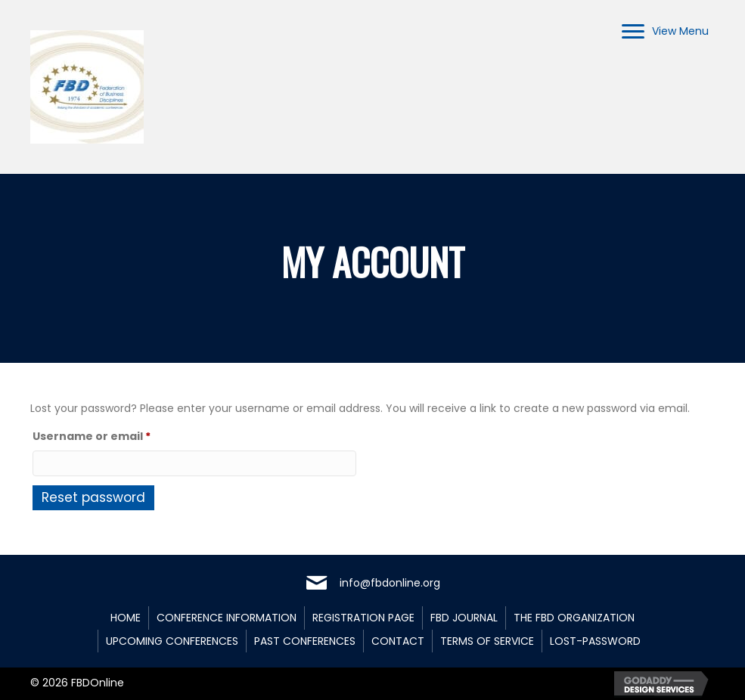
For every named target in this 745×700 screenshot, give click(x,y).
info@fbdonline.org (390, 583)
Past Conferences (305, 641)
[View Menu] (665, 32)
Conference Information (227, 618)
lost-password (595, 641)
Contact (398, 641)
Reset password (93, 497)
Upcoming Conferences (172, 641)
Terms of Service (487, 641)
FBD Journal (464, 618)
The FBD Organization (574, 618)
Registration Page (363, 618)
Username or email (118, 435)
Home (126, 618)
